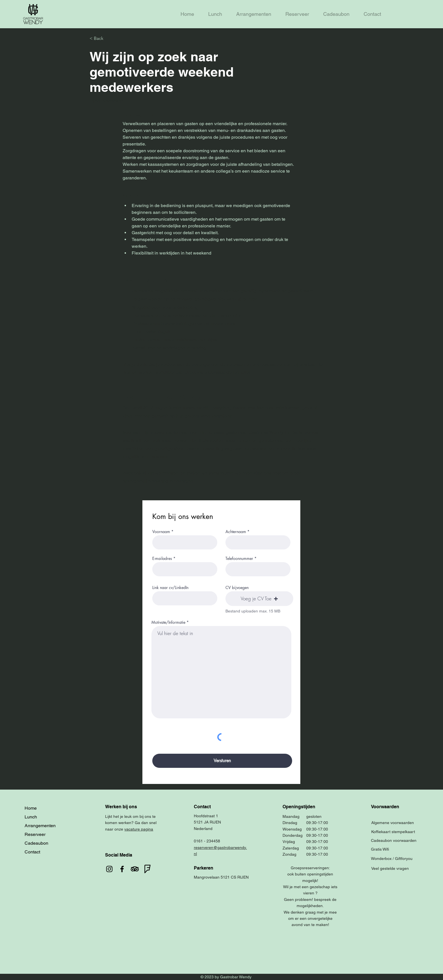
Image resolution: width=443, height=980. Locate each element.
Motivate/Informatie (168, 622)
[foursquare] (147, 869)
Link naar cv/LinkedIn (170, 588)
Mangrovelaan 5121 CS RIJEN (221, 877)
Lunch (31, 817)
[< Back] (110, 39)
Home (31, 808)
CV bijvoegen (237, 588)
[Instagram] (109, 869)
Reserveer (35, 834)
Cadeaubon (36, 843)
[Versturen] (222, 761)
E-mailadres (162, 559)
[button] (259, 599)
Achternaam (236, 532)
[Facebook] (122, 869)
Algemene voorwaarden (393, 823)
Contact (32, 852)
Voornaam (161, 532)
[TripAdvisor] (135, 869)
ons (148, 816)
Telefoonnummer (239, 559)
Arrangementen (40, 826)
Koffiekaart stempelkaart (393, 832)
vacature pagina (139, 829)
